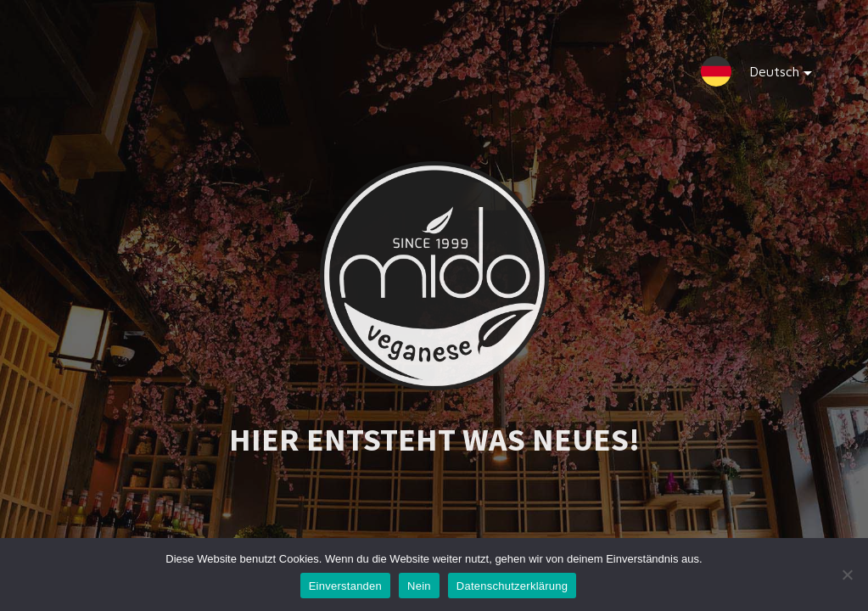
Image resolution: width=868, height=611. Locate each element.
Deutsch (767, 75)
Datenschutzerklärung (512, 586)
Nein (419, 586)
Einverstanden (345, 586)
